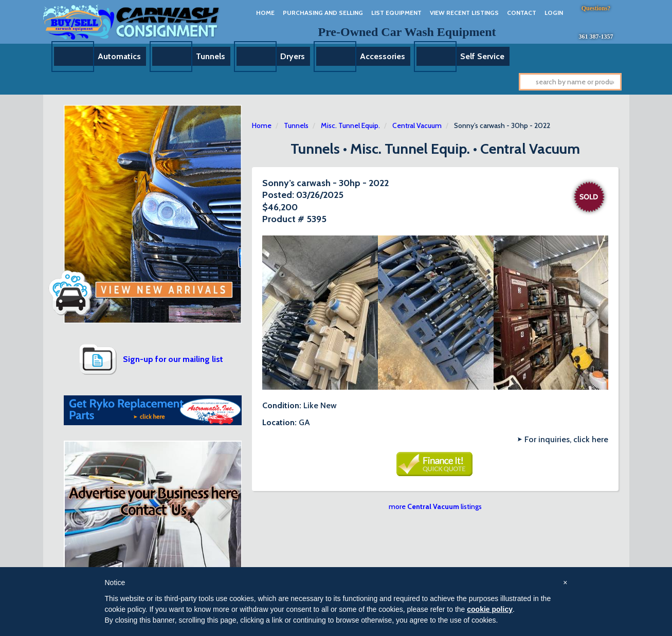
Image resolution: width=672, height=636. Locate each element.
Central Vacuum (417, 125)
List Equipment (396, 13)
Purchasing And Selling (323, 13)
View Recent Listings (464, 13)
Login (554, 13)
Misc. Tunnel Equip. (350, 125)
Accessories (383, 56)
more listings (435, 506)
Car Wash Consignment (132, 22)
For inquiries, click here (566, 439)
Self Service (482, 56)
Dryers (293, 56)
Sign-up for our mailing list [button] (173, 359)
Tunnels (211, 56)
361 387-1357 (596, 37)
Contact (522, 13)
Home (265, 13)
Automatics (119, 56)
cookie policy (490, 609)
